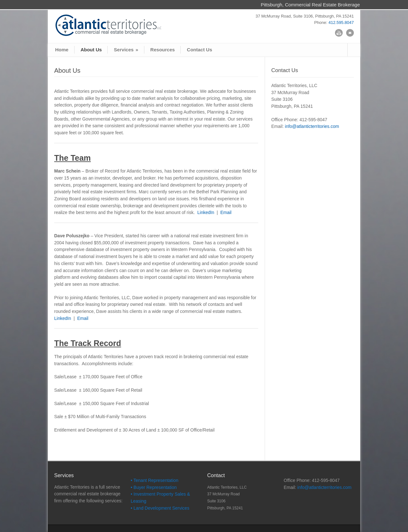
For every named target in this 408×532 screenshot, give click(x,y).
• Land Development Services (160, 508)
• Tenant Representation (154, 480)
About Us (91, 50)
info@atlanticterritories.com (312, 126)
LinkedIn (206, 212)
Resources (163, 50)
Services (126, 50)
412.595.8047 (341, 22)
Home (62, 50)
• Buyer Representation (154, 487)
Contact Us (199, 50)
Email (225, 212)
